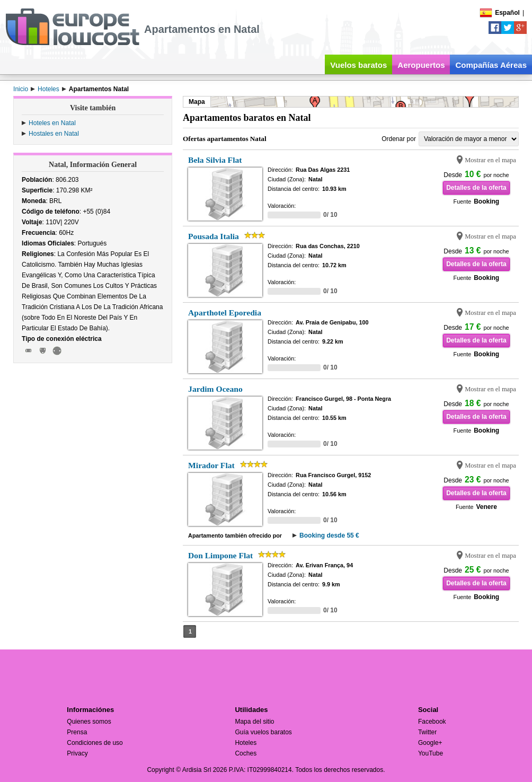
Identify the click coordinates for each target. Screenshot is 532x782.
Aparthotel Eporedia (225, 313)
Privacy (77, 753)
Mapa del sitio (254, 722)
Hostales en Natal (54, 134)
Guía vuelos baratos (263, 732)
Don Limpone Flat (220, 555)
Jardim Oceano (215, 389)
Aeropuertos (421, 65)
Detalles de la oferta (476, 188)
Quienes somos (89, 722)
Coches (246, 753)
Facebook (432, 722)
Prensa (77, 732)
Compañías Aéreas (491, 65)
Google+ (430, 743)
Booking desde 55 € (329, 535)
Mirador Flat (211, 465)
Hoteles (246, 743)
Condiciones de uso (95, 743)
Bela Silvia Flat (215, 160)
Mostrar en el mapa (490, 160)
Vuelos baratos (358, 65)
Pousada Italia (214, 236)
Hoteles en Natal (52, 123)
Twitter (427, 732)
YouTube (431, 753)
